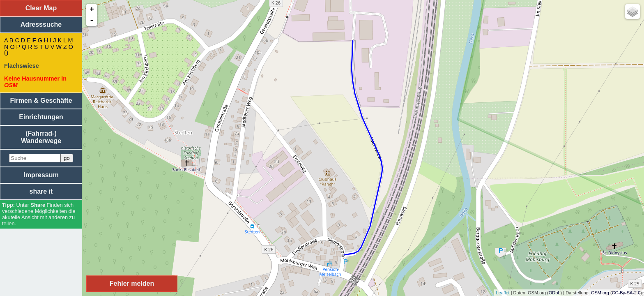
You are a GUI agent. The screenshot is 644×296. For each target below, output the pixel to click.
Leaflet (503, 293)
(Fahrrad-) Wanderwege (41, 137)
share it (41, 191)
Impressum (41, 175)
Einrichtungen (41, 117)
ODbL (555, 293)
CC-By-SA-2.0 (626, 293)
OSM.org (600, 293)
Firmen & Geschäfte (41, 101)
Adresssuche (41, 24)
